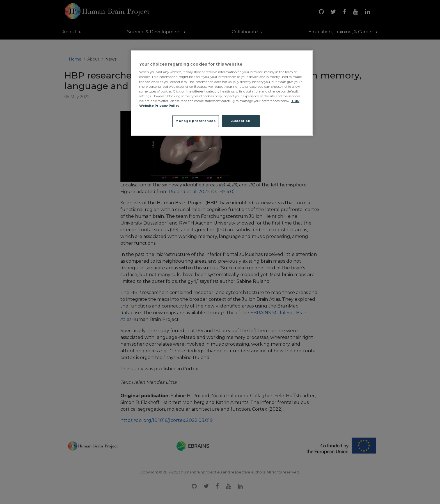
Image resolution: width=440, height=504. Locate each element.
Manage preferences (195, 121)
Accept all (241, 121)
